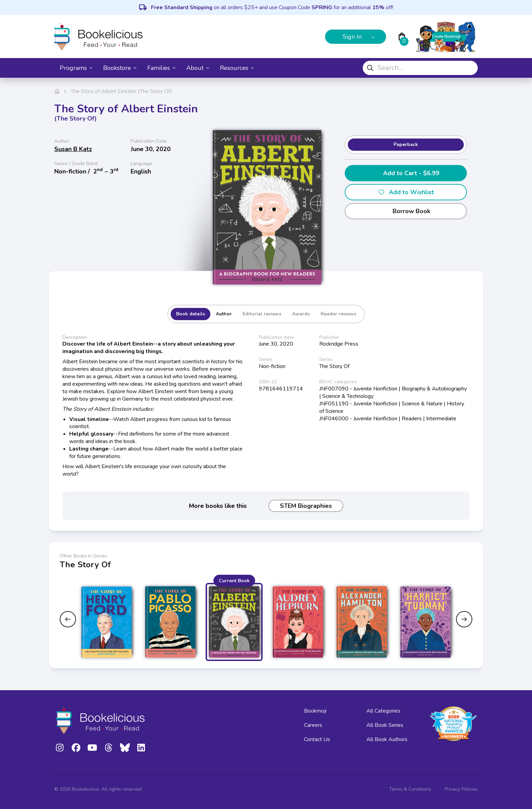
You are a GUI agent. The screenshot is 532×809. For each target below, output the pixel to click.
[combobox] (420, 68)
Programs (76, 68)
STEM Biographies (306, 506)
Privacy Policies (461, 789)
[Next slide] (464, 619)
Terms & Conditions (410, 789)
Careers (313, 725)
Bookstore (120, 68)
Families (161, 68)
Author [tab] (224, 314)
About (198, 68)
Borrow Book (406, 211)
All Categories (383, 711)
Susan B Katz (73, 149)
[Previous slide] (68, 619)
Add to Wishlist (406, 192)
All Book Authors (387, 739)
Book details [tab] (191, 314)
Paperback (406, 144)
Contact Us (317, 739)
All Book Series (385, 725)
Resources (237, 68)
